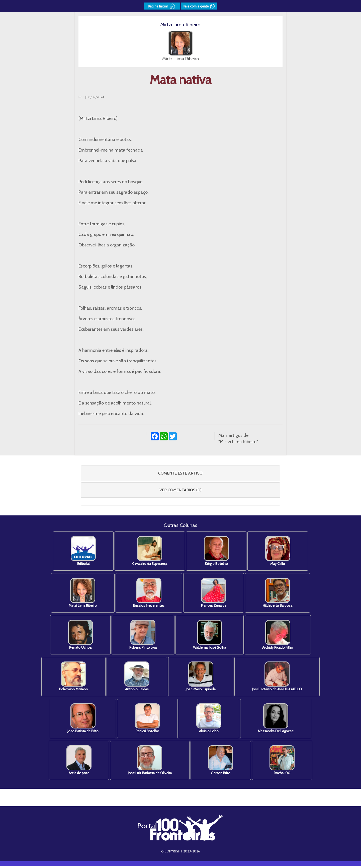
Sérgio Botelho (217, 551)
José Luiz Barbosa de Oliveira (149, 762)
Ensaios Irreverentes (148, 593)
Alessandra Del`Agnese (278, 720)
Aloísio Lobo (210, 720)
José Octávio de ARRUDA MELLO (279, 678)
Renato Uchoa (79, 636)
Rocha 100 (284, 762)
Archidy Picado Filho (280, 636)
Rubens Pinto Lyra (143, 636)
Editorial (81, 551)
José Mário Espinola (201, 678)
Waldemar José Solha (210, 636)
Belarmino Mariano (72, 678)
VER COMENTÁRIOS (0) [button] (180, 490)
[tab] (181, 473)
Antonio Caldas (136, 678)
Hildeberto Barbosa (279, 593)
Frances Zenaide (214, 593)
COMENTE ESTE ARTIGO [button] (180, 473)
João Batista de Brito (81, 720)
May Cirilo (280, 551)
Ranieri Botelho (147, 720)
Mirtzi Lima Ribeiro (81, 593)
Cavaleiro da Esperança (149, 551)
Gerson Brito (221, 762)
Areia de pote (77, 762)
